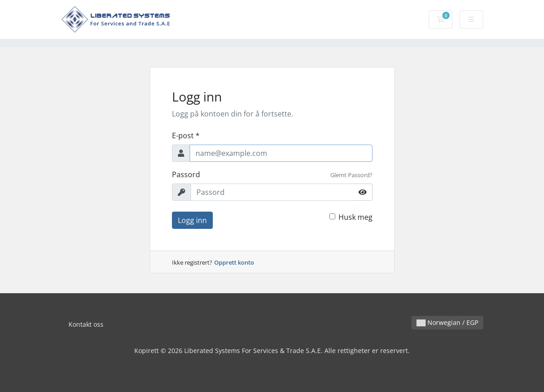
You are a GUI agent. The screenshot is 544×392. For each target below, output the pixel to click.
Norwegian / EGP (447, 322)
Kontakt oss (86, 324)
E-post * (186, 136)
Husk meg (355, 217)
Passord (186, 174)
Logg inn (192, 220)
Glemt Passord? (351, 175)
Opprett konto (234, 262)
